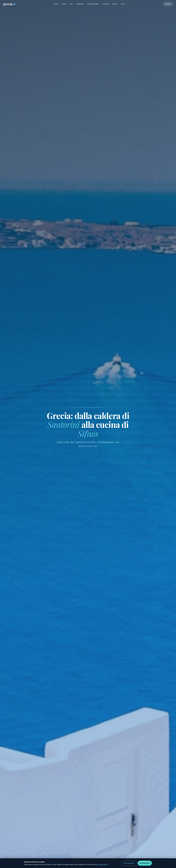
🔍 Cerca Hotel (131, 467)
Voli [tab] (52, 456)
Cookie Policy (103, 864)
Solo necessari (129, 863)
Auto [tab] (63, 456)
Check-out (97, 462)
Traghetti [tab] (76, 456)
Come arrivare (93, 4)
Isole (56, 4)
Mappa (115, 4)
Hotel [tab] (41, 456)
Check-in (77, 462)
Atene (64, 4)
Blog (123, 4)
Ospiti (115, 462)
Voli (71, 4)
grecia (12, 4)
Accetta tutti (145, 863)
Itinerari (80, 4)
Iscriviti (166, 4)
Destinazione (41, 462)
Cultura (106, 4)
